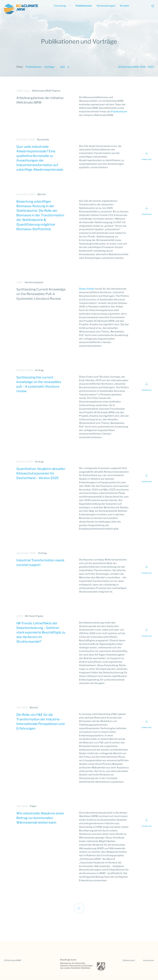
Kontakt (124, 6)
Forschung (62, 6)
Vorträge (49, 67)
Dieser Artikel (87, 289)
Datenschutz (129, 960)
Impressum (149, 960)
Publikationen (84, 6)
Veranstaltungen (106, 6)
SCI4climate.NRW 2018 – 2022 (136, 67)
